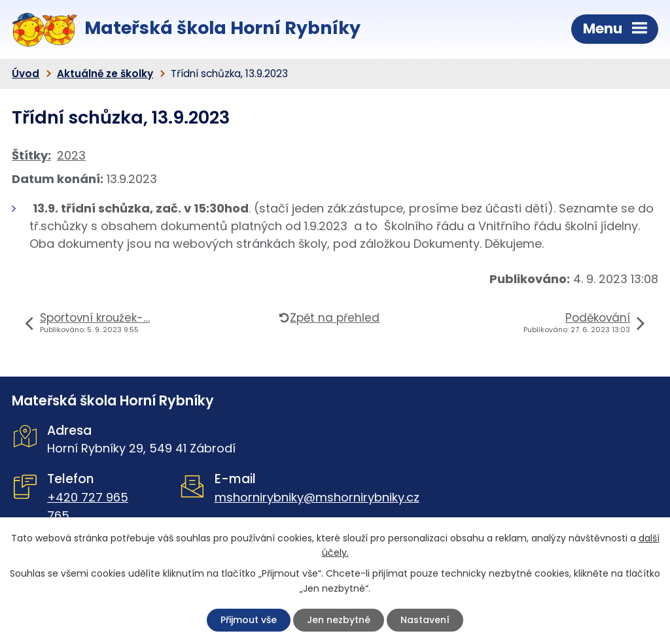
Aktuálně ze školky (105, 74)
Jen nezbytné (339, 620)
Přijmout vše (249, 620)
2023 (71, 155)
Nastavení (425, 620)
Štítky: (31, 155)
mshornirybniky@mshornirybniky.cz (317, 497)
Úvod (26, 74)
